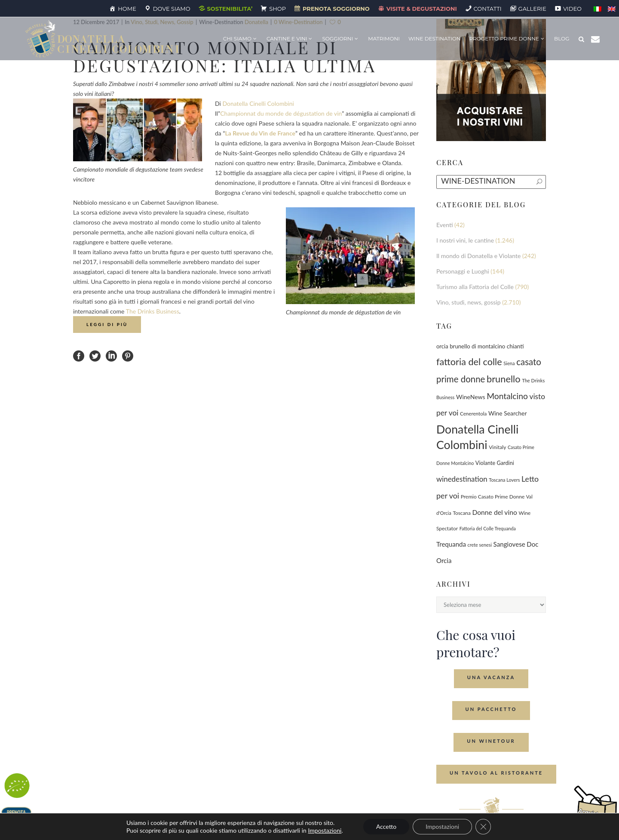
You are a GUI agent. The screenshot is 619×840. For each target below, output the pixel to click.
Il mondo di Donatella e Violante (478, 256)
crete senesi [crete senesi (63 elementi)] (480, 545)
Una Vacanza (491, 677)
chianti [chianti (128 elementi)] (515, 346)
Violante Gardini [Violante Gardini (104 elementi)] (495, 463)
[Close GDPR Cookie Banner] (483, 827)
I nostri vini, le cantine (465, 240)
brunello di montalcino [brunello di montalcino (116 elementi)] (477, 346)
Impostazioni (325, 830)
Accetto (386, 826)
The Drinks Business (153, 311)
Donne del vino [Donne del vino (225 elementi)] (494, 512)
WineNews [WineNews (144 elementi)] (471, 397)
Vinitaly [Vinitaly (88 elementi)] (497, 447)
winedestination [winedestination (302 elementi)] (462, 479)
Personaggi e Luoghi (463, 271)
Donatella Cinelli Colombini (258, 103)
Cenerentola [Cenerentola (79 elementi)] (473, 414)
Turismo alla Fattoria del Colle (475, 287)
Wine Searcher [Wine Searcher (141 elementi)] (508, 413)
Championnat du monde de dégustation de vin (281, 113)
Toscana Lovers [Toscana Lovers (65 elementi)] (504, 480)
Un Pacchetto (491, 709)
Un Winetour (491, 741)
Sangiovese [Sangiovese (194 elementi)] (509, 544)
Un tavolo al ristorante (496, 773)
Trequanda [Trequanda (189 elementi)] (451, 544)
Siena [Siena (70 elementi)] (509, 363)
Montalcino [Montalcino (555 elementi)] (507, 396)
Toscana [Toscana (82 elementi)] (461, 513)
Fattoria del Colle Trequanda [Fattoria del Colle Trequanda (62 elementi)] (488, 528)
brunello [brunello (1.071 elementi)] (504, 379)
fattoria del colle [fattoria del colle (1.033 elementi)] (469, 362)
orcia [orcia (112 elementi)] (442, 346)
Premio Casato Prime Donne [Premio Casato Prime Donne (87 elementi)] (493, 497)
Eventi (445, 225)
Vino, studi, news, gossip (469, 302)
